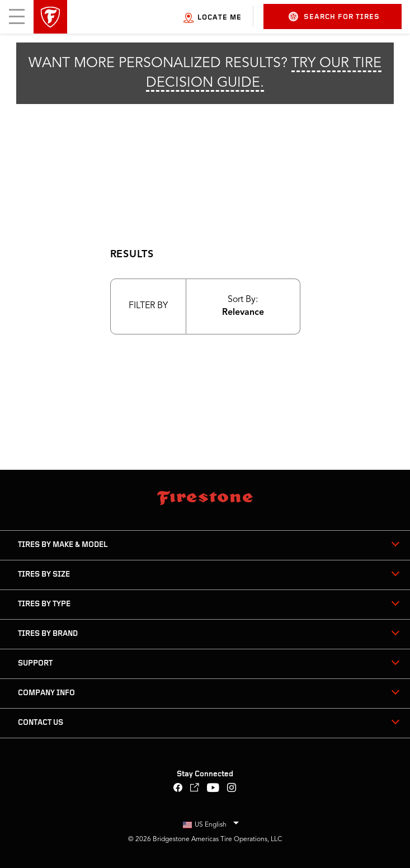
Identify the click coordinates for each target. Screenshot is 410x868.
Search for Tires (334, 16)
